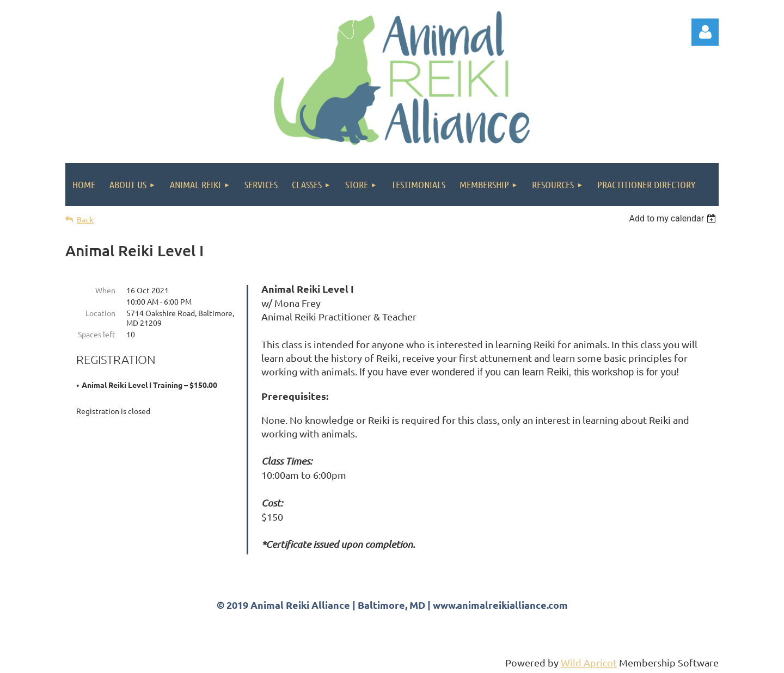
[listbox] (674, 218)
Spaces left (97, 334)
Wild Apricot (589, 662)
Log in (705, 32)
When (105, 290)
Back (85, 220)
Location (100, 313)
